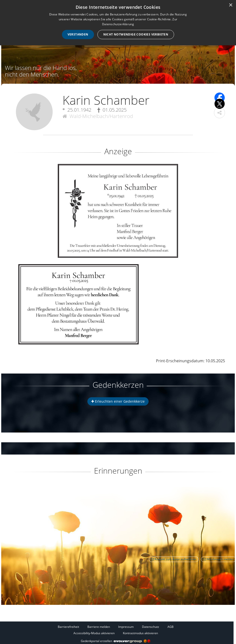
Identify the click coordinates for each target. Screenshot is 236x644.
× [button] (230, 5)
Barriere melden (99, 627)
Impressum (126, 627)
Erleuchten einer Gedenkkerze (118, 401)
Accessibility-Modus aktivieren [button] (94, 633)
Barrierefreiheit (68, 627)
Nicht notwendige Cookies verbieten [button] (136, 34)
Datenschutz (151, 627)
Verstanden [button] (78, 34)
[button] (219, 113)
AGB (171, 627)
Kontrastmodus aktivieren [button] (140, 633)
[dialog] (118, 23)
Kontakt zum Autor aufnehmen (174, 559)
